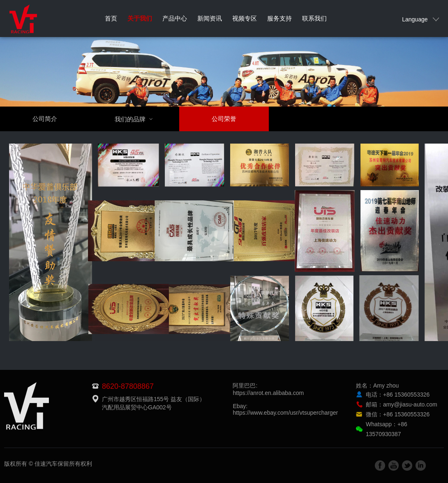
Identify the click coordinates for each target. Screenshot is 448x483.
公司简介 (45, 119)
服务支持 (279, 18)
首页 (111, 18)
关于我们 (140, 18)
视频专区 (245, 18)
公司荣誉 (224, 119)
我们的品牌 (139, 119)
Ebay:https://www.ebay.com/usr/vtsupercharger (285, 409)
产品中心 (175, 18)
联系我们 (314, 18)
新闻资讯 (210, 18)
